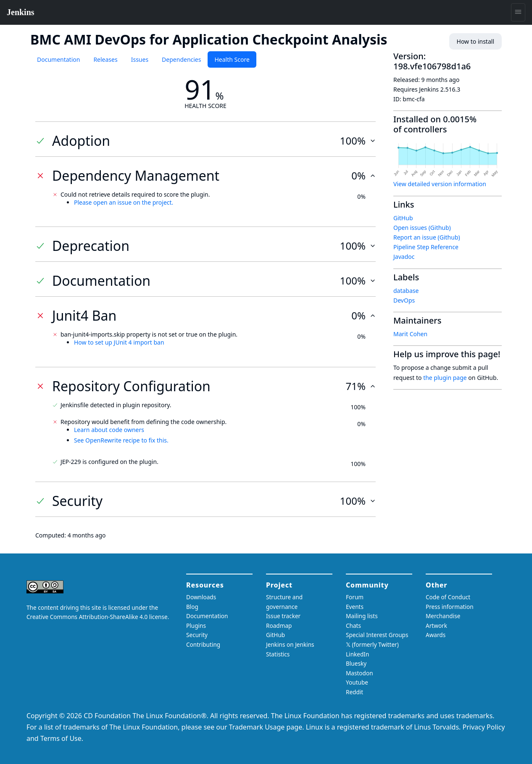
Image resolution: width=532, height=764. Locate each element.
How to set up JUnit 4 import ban (119, 342)
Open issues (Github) (422, 228)
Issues (140, 59)
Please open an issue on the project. (124, 202)
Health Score (232, 59)
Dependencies (181, 59)
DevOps (404, 300)
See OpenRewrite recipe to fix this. (121, 440)
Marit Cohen (410, 334)
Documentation (58, 59)
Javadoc (404, 257)
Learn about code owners (109, 430)
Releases (105, 59)
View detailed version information (440, 184)
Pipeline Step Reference (426, 247)
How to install (475, 41)
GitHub (403, 218)
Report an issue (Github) (427, 237)
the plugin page (445, 378)
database (406, 291)
